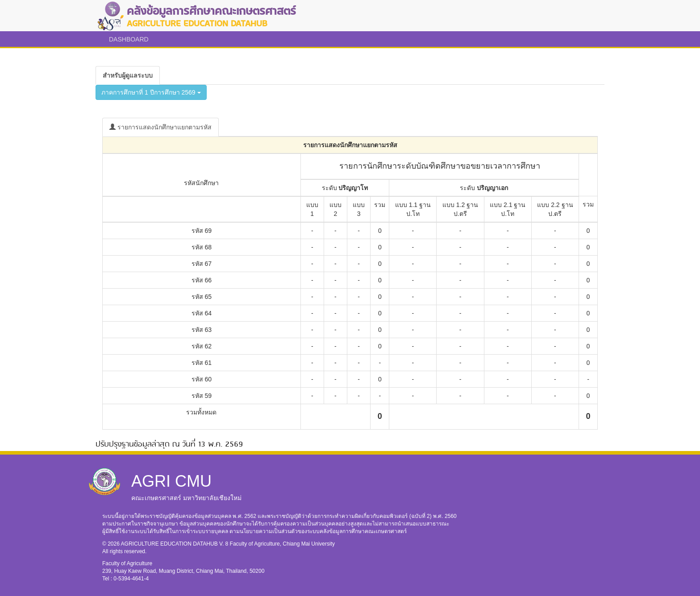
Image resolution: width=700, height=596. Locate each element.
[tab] (128, 75)
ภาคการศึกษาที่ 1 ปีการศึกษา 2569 (151, 92)
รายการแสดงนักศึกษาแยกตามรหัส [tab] (160, 127)
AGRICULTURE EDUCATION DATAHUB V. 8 (175, 544)
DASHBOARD (129, 39)
